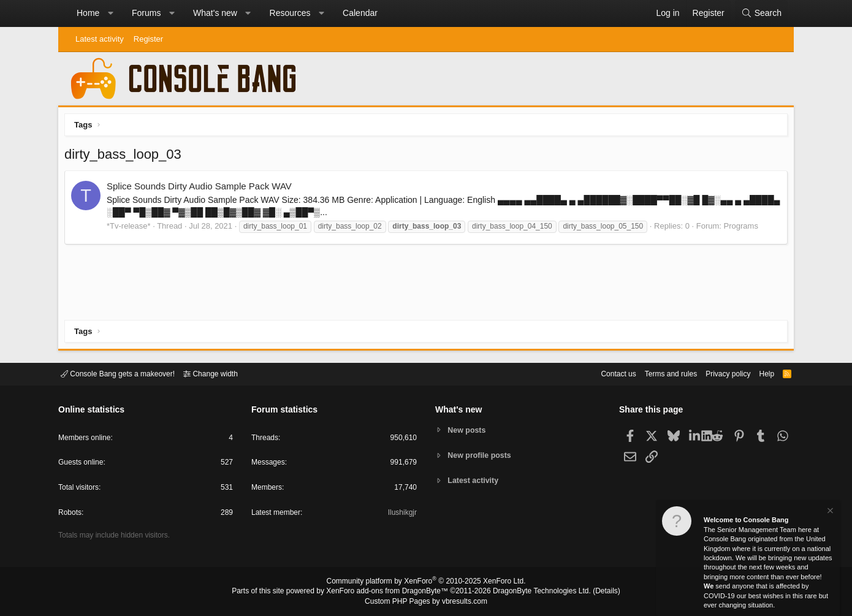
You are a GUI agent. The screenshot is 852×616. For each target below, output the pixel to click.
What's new (215, 13)
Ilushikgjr (401, 515)
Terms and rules (656, 373)
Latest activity (100, 39)
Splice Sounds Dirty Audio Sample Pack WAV (202, 189)
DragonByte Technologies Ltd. (532, 592)
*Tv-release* (132, 229)
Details (591, 592)
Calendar (360, 13)
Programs (744, 229)
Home (88, 13)
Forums (146, 13)
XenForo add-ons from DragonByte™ (390, 592)
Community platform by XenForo (426, 583)
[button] (110, 13)
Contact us (599, 373)
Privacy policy (717, 373)
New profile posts (482, 455)
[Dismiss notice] (829, 512)
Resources (290, 13)
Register (148, 39)
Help (759, 373)
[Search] (761, 13)
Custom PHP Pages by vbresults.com (426, 602)
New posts (469, 429)
